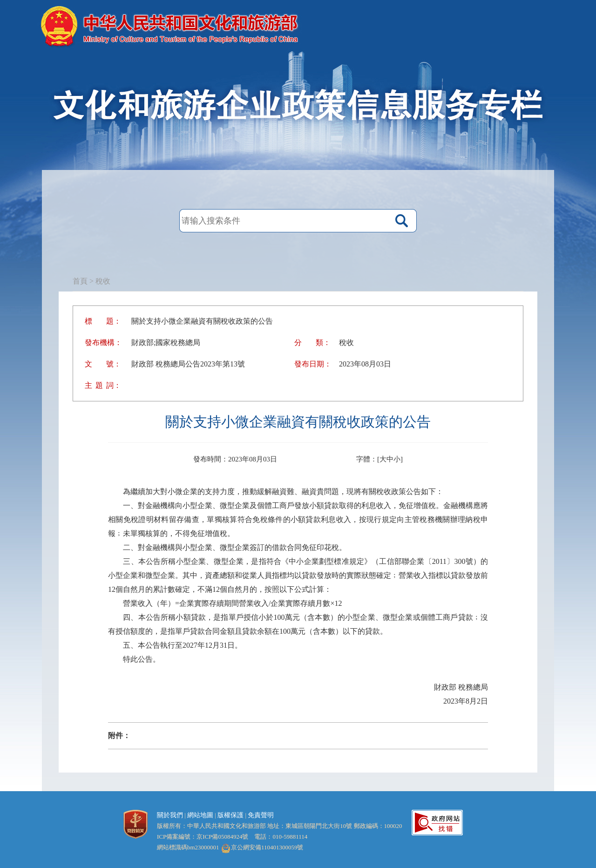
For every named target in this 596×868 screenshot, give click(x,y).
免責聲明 (261, 815)
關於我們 (170, 815)
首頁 (80, 281)
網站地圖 (200, 815)
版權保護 (230, 815)
